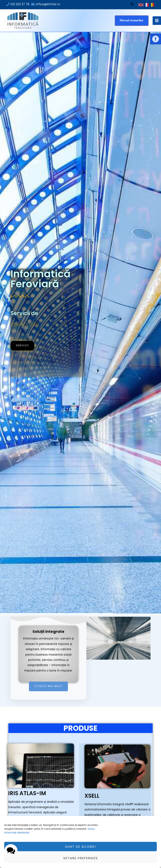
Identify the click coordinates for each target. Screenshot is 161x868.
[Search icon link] (132, 5)
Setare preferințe (81, 858)
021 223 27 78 (20, 4)
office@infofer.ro (48, 4)
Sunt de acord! (80, 847)
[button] (156, 39)
